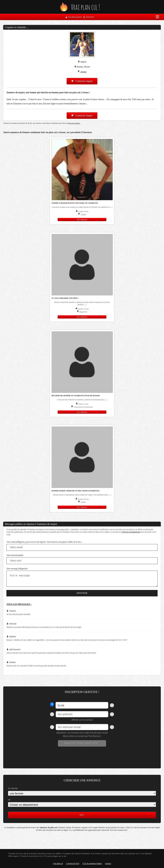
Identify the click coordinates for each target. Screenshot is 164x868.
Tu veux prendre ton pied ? (65, 298)
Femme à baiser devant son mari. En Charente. (75, 203)
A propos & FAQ (73, 864)
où (9, 800)
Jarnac (83, 72)
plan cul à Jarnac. (74, 123)
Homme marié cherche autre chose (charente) (76, 491)
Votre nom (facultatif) (15, 555)
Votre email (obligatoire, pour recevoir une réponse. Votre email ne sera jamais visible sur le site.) (44, 542)
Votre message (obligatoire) (17, 569)
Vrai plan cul (58, 864)
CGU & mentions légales (92, 864)
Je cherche (13, 788)
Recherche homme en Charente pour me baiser (76, 396)
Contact (108, 864)
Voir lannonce (82, 220)
